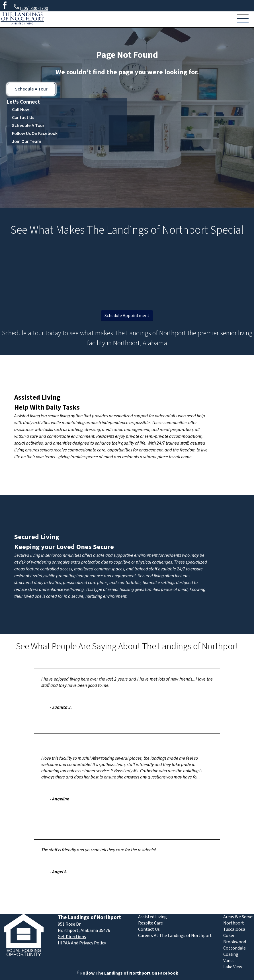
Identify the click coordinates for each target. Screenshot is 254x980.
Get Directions (72, 937)
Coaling (231, 954)
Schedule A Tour (31, 89)
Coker (229, 936)
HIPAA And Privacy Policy (82, 943)
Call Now (21, 110)
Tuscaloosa (234, 929)
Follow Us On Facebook (35, 133)
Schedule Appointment (127, 316)
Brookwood (235, 942)
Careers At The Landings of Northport (175, 936)
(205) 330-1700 (30, 8)
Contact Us (23, 118)
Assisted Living (37, 397)
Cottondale (234, 948)
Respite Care (150, 923)
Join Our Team (27, 141)
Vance (229, 961)
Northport (234, 923)
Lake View (233, 967)
